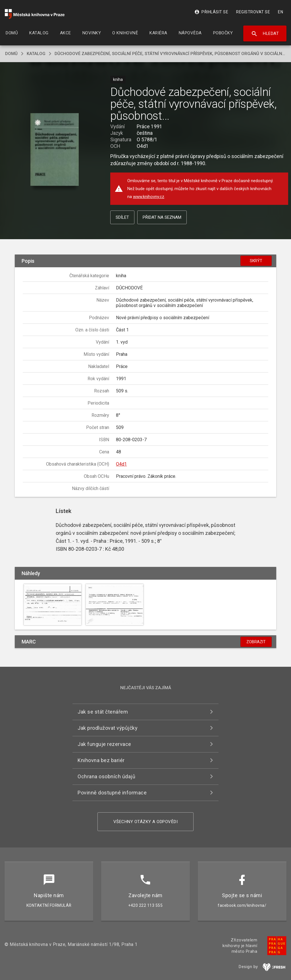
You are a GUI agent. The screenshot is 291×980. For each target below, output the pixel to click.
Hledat (265, 34)
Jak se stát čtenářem (103, 712)
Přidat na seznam (162, 217)
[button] (54, 150)
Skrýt (256, 261)
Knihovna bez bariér (101, 760)
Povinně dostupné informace (112, 793)
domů (11, 54)
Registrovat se (253, 12)
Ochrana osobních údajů (106, 776)
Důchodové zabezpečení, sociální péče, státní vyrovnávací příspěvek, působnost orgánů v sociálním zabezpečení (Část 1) (170, 54)
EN (280, 12)
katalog (36, 54)
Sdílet (122, 217)
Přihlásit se (211, 12)
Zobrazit (256, 642)
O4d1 (121, 464)
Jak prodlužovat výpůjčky (108, 728)
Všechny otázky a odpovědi (146, 822)
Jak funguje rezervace (104, 744)
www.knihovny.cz (149, 197)
